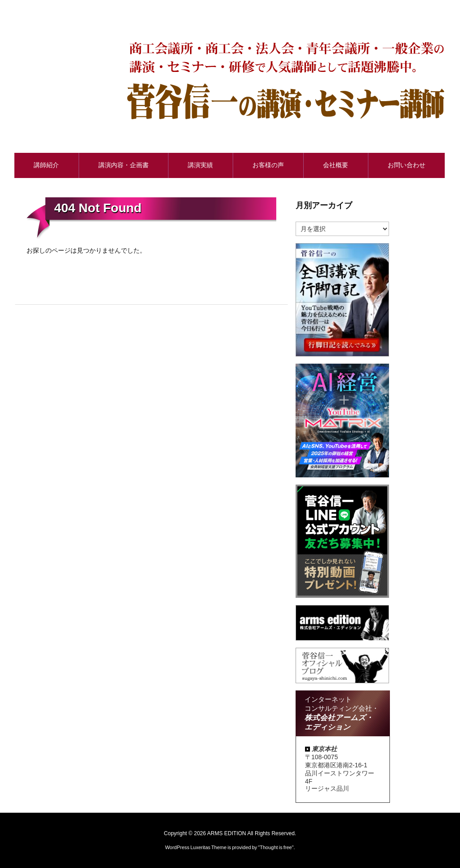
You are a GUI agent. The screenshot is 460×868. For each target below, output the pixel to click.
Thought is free (276, 847)
